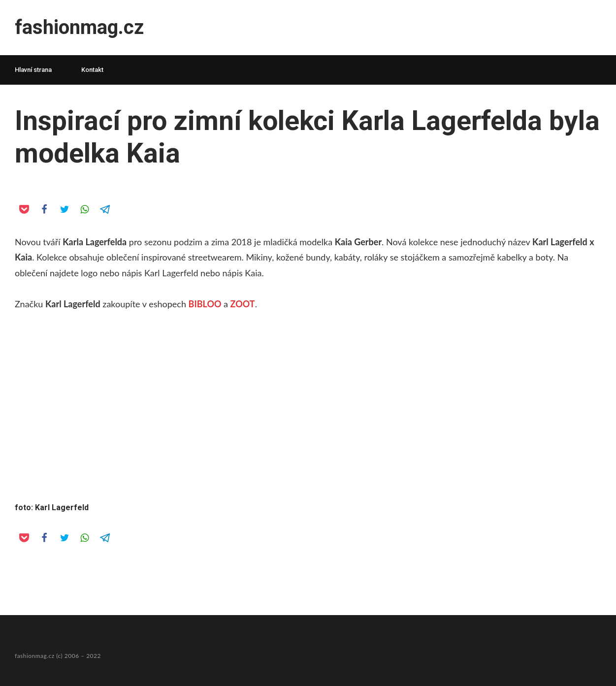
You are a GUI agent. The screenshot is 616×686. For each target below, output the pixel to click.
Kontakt (92, 70)
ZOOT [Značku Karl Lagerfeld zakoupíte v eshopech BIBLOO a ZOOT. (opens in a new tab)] (243, 304)
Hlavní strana (33, 70)
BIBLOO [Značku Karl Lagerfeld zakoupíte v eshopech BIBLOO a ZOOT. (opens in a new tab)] (205, 304)
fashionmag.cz (79, 27)
